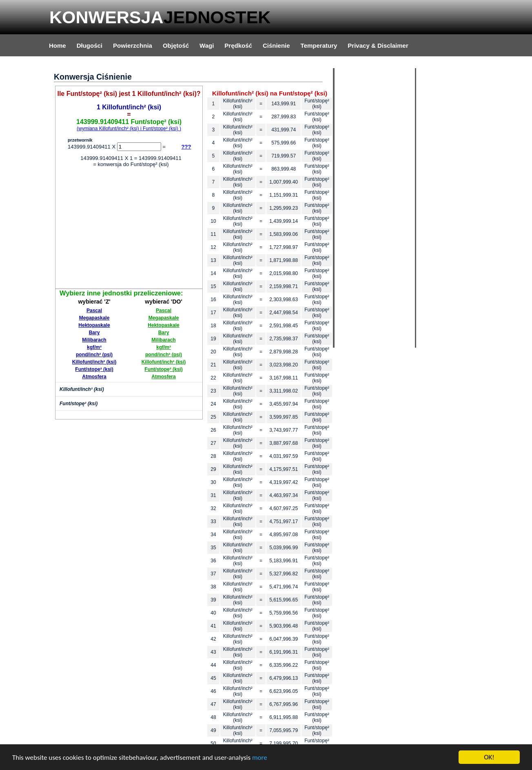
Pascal (94, 311)
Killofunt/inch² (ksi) (94, 362)
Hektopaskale (94, 325)
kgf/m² (94, 347)
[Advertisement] (129, 229)
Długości (90, 45)
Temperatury (319, 45)
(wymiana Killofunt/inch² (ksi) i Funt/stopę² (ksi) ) (129, 129)
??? (186, 147)
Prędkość (238, 45)
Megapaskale (94, 318)
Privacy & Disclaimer (378, 45)
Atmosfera (94, 377)
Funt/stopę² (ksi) (94, 369)
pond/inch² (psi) (94, 355)
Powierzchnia (133, 45)
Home (58, 45)
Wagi (207, 45)
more (260, 758)
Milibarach (94, 340)
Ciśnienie (276, 45)
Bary (94, 333)
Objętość (176, 45)
